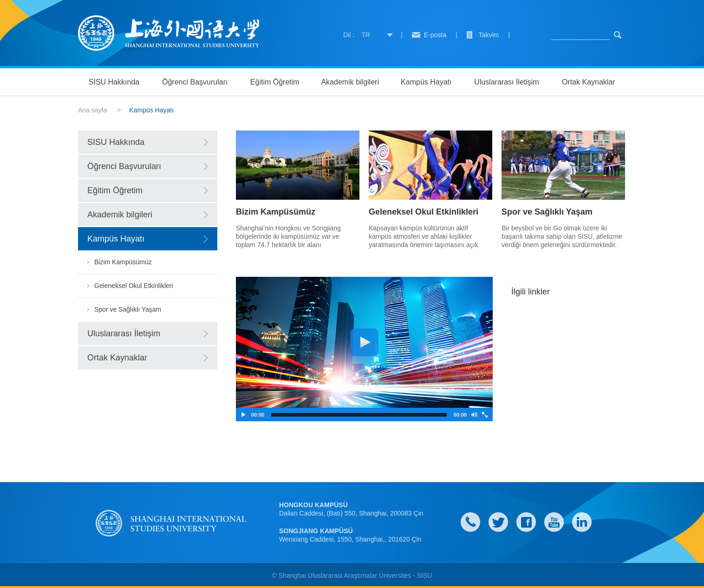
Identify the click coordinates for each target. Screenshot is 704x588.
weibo (554, 522)
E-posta (435, 35)
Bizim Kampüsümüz (123, 262)
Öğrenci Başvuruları (195, 82)
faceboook (526, 522)
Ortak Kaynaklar (589, 82)
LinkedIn (582, 522)
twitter (498, 522)
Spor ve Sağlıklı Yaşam (128, 309)
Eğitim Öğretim (275, 82)
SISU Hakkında (114, 82)
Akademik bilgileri (350, 82)
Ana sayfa (92, 110)
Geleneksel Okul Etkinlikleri (134, 286)
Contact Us (470, 522)
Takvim (489, 35)
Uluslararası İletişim (507, 82)
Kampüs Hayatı (426, 82)
